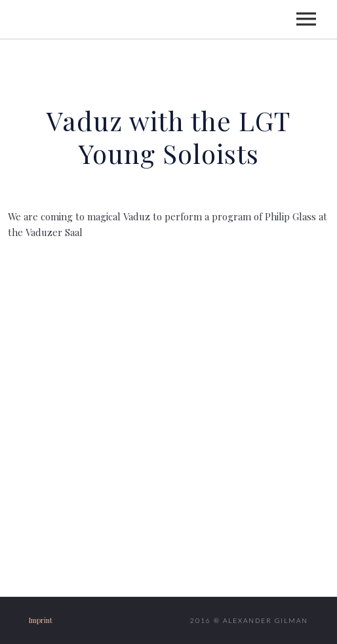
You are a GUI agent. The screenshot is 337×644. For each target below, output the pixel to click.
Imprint (41, 620)
